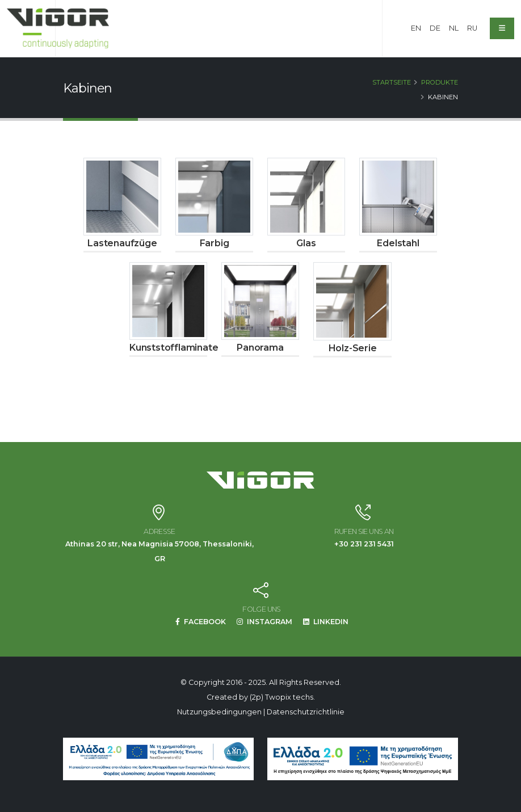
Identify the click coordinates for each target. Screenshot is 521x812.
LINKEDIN (326, 622)
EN (416, 28)
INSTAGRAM (265, 622)
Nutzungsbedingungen (219, 712)
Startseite (392, 82)
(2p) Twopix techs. (282, 697)
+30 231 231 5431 (364, 544)
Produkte (440, 82)
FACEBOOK (200, 622)
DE (435, 28)
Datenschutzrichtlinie (306, 712)
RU (472, 28)
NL (454, 28)
